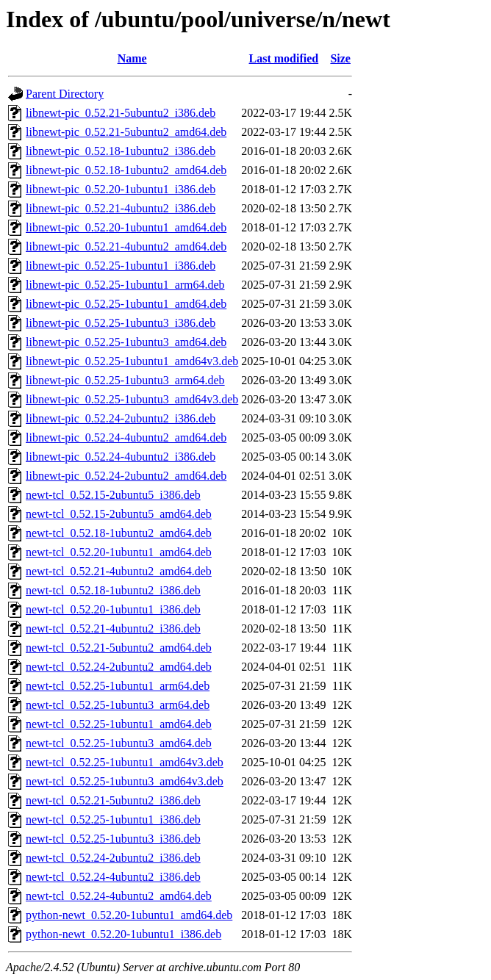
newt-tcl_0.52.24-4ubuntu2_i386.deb (113, 877)
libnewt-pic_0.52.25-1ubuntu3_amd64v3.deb (132, 399)
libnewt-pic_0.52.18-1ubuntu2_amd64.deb (126, 170)
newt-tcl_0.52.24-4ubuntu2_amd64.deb (119, 896)
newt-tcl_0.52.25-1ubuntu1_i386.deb (113, 819)
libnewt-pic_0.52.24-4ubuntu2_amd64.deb (126, 437)
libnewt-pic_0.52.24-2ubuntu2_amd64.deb (126, 476)
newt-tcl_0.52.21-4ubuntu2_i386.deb (113, 628)
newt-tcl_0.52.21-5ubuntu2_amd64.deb (119, 648)
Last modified (284, 58)
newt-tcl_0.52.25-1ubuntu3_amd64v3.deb (125, 781)
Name (132, 58)
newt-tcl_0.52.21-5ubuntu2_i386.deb (113, 800)
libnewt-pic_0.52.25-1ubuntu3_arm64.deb (125, 380)
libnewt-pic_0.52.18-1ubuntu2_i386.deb (121, 151)
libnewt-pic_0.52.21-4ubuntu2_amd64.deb (126, 246)
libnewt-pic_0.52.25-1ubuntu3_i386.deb (121, 323)
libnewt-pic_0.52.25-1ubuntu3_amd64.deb (126, 342)
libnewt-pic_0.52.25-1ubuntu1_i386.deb (121, 266)
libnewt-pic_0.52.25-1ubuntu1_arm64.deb (125, 285)
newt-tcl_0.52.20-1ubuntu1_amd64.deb (119, 552)
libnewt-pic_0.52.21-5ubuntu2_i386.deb (121, 113)
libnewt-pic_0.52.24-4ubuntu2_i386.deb (121, 457)
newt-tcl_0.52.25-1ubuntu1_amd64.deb (119, 724)
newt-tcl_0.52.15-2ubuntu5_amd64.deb (119, 514)
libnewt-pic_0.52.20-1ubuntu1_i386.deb (121, 189)
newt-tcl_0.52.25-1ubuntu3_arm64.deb (118, 705)
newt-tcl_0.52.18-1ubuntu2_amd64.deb (119, 533)
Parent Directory (65, 94)
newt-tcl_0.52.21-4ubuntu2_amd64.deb (119, 571)
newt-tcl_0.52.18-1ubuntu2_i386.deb (113, 590)
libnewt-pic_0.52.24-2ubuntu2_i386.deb (121, 418)
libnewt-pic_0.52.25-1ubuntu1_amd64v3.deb (132, 361)
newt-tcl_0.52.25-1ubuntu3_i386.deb (113, 839)
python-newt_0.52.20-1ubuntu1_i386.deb (123, 934)
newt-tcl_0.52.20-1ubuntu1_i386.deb (113, 609)
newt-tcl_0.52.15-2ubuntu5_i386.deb (113, 495)
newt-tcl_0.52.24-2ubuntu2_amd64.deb (119, 667)
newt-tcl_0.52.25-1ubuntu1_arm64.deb (118, 686)
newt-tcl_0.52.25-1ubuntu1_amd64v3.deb (125, 762)
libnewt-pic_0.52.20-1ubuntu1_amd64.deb (126, 227)
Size (340, 58)
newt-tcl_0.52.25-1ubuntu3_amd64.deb (119, 743)
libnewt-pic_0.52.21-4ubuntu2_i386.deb (121, 208)
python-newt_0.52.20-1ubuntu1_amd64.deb (129, 915)
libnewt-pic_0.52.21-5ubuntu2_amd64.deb (126, 132)
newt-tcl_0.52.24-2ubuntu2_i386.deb (113, 858)
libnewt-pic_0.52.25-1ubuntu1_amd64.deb (126, 304)
